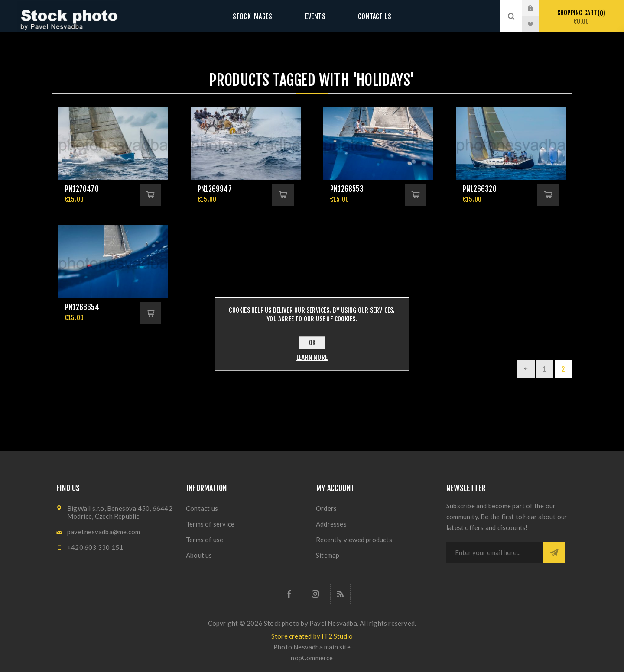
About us (199, 555)
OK (312, 343)
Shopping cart (581, 17)
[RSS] (340, 594)
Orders (326, 508)
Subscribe (554, 552)
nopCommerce (312, 658)
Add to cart (150, 195)
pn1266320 (480, 189)
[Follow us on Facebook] (289, 594)
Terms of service (210, 524)
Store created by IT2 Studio (312, 636)
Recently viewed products (354, 540)
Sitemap (328, 555)
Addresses (331, 524)
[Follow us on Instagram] (315, 594)
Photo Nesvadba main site (312, 647)
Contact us (366, 16)
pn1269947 (215, 189)
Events (315, 16)
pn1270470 (82, 189)
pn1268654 (82, 307)
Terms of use (205, 540)
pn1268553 (347, 189)
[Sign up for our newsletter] (495, 552)
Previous (526, 369)
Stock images (261, 16)
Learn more (312, 357)
